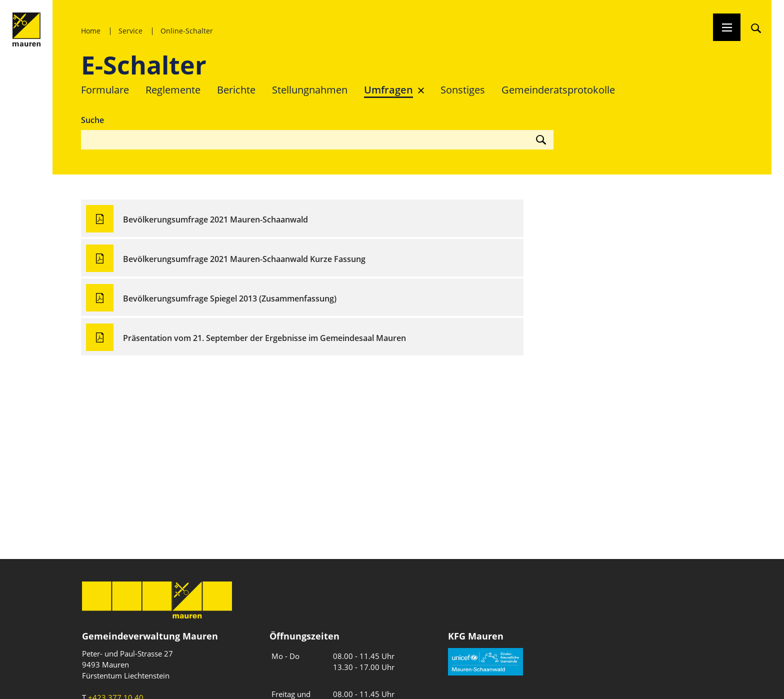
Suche (92, 120)
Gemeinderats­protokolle (558, 90)
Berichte (236, 90)
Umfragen (388, 90)
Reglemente (173, 90)
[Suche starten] (536, 139)
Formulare (105, 90)
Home (91, 31)
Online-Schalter (187, 31)
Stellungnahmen (310, 90)
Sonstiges (463, 90)
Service (130, 31)
